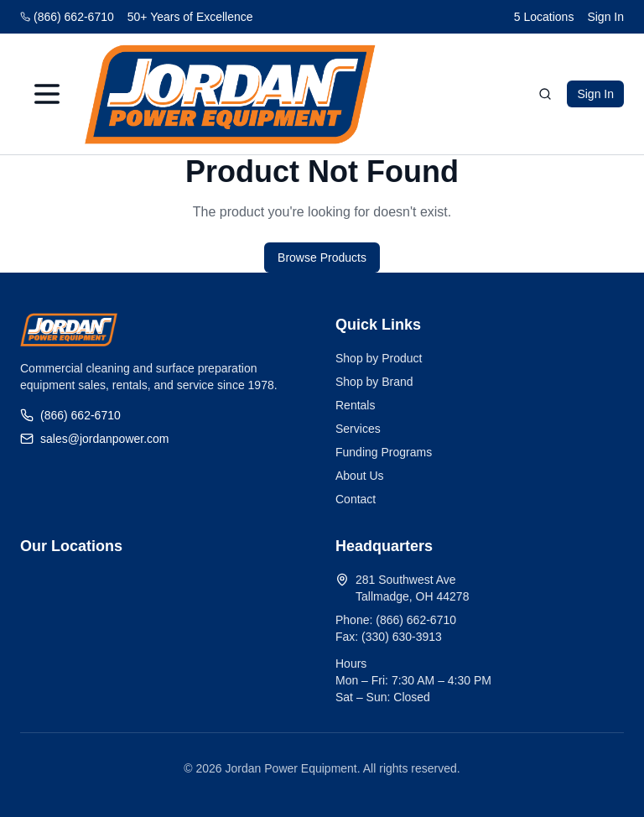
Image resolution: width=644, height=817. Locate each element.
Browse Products (322, 258)
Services (358, 429)
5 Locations (544, 17)
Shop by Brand (374, 382)
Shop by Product (379, 358)
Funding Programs (384, 452)
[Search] (545, 94)
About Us (360, 476)
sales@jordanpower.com (95, 439)
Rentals (355, 405)
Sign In (605, 17)
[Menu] (47, 94)
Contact (356, 499)
